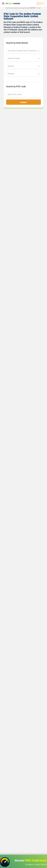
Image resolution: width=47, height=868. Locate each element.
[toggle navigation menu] (3, 3)
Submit (23, 102)
